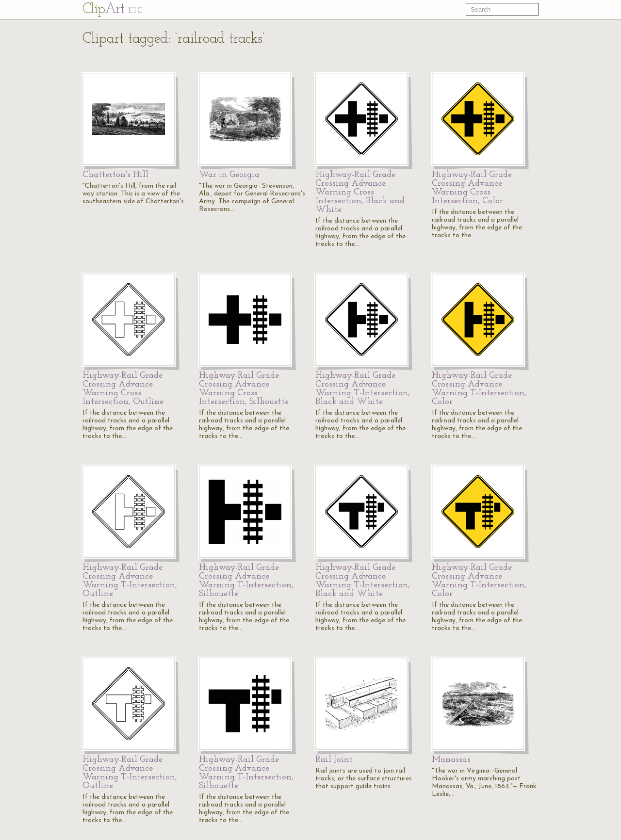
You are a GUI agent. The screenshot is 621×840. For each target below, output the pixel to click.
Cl (112, 9)
